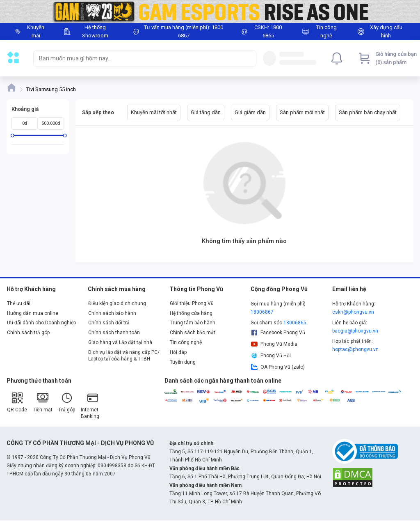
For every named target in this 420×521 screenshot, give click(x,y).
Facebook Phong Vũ (278, 333)
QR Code (17, 402)
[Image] (210, 11)
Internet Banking (90, 405)
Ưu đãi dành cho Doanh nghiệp (41, 323)
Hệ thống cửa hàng (191, 313)
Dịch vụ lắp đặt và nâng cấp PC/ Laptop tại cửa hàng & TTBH (124, 356)
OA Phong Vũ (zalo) (278, 367)
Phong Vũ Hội (271, 356)
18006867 (262, 312)
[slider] (13, 135)
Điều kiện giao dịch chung (117, 303)
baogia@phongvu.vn (355, 331)
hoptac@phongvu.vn (355, 349)
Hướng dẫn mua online (33, 313)
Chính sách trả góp (28, 333)
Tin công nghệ (186, 342)
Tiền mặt (43, 402)
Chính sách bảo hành (112, 313)
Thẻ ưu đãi (19, 303)
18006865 (295, 323)
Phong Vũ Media (274, 344)
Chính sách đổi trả (109, 323)
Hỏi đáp (178, 352)
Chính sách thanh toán (114, 333)
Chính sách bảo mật (193, 333)
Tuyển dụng (183, 362)
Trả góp (67, 402)
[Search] (248, 58)
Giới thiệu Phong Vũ (192, 303)
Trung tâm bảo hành (193, 323)
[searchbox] (137, 58)
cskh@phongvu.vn (353, 312)
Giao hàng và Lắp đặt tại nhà (120, 342)
